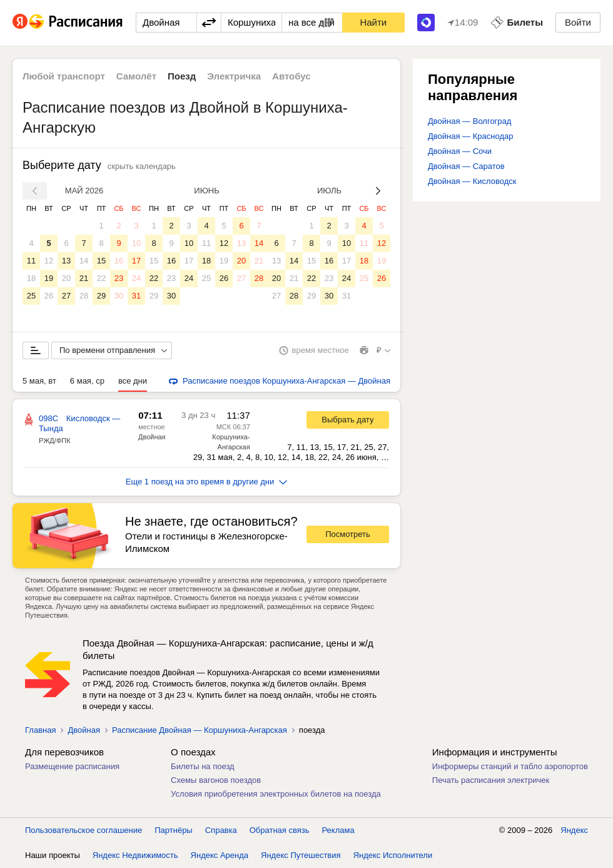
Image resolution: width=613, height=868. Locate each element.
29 (101, 296)
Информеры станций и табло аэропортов (510, 766)
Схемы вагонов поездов (216, 780)
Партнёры (173, 830)
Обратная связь (280, 830)
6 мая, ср (87, 381)
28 (84, 296)
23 (119, 278)
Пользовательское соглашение (84, 830)
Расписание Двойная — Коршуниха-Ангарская (200, 730)
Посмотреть (348, 534)
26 (49, 296)
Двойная (152, 437)
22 (101, 278)
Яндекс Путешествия (301, 855)
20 (66, 278)
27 (66, 296)
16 (119, 261)
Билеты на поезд (203, 766)
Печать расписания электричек (491, 780)
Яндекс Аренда (220, 855)
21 (84, 278)
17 (136, 261)
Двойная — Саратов (466, 166)
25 (31, 296)
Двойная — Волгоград (469, 121)
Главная (40, 730)
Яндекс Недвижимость (135, 855)
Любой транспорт (64, 76)
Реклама (338, 830)
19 (49, 278)
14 (84, 261)
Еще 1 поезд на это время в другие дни (207, 482)
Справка (221, 830)
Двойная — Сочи (460, 151)
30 (119, 296)
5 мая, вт (39, 381)
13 (66, 261)
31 (136, 296)
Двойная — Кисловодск (472, 181)
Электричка (234, 76)
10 (136, 243)
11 (31, 261)
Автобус (291, 76)
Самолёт (136, 76)
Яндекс (574, 830)
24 (136, 278)
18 (31, 278)
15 (101, 261)
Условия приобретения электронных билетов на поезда (276, 794)
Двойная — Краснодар (470, 136)
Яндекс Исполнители (393, 855)
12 (49, 261)
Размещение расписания (72, 766)
